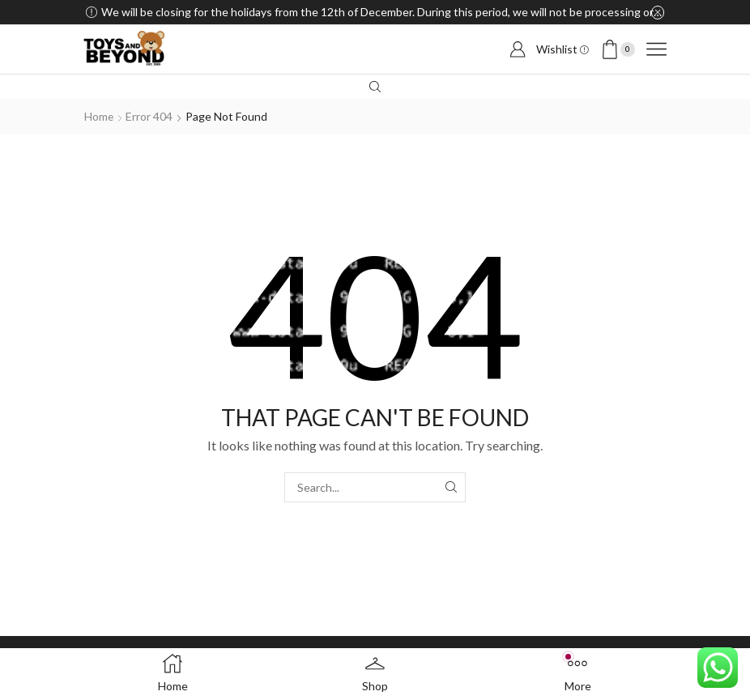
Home (99, 116)
